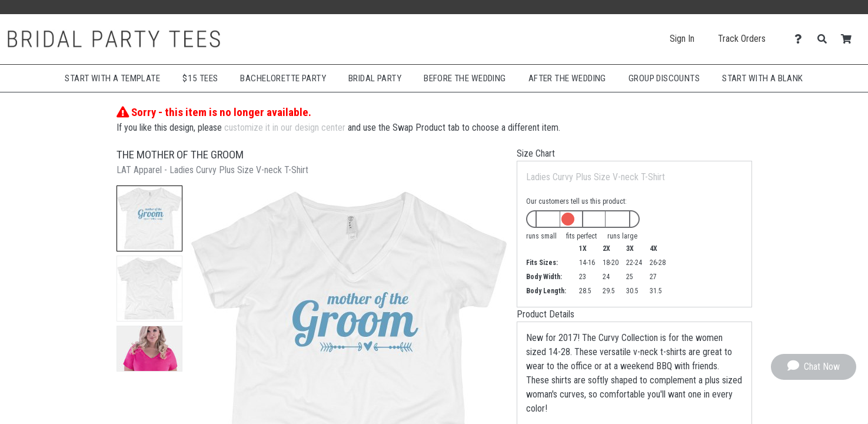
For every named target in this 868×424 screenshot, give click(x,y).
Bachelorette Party (283, 78)
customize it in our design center (285, 127)
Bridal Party (375, 78)
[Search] (825, 39)
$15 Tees (200, 78)
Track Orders (742, 39)
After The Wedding (567, 78)
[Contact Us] (801, 39)
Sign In (682, 39)
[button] (149, 218)
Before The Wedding (465, 78)
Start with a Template (112, 78)
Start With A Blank (763, 78)
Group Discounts (664, 78)
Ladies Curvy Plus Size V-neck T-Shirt (596, 177)
